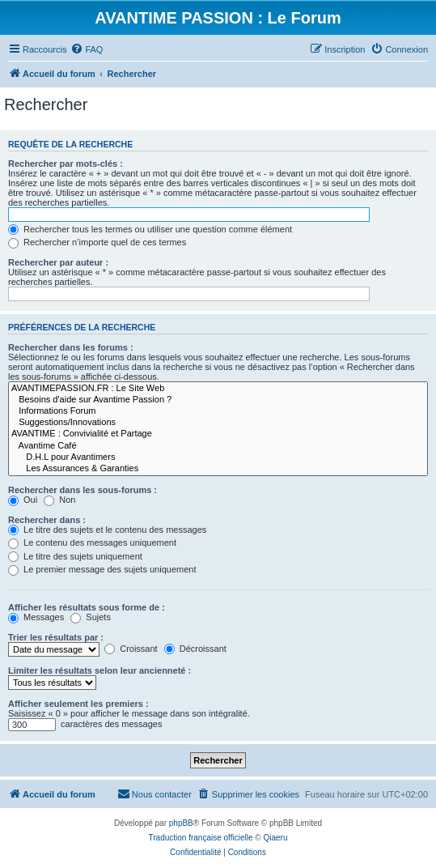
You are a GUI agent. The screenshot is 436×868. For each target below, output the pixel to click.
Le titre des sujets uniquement (75, 556)
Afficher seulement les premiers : (78, 704)
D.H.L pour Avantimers (218, 457)
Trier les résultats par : (56, 637)
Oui (23, 500)
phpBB (181, 823)
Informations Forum (218, 411)
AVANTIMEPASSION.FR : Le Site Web (218, 389)
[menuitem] (87, 49)
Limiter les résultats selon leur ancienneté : (99, 670)
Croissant (131, 649)
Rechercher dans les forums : (71, 347)
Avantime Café (218, 446)
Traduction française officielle (201, 838)
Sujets (91, 617)
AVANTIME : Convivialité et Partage (218, 434)
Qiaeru (275, 838)
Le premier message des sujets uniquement (102, 569)
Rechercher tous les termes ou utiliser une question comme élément (150, 229)
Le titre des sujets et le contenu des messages (107, 530)
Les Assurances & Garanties (218, 469)
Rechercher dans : (47, 520)
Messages (36, 617)
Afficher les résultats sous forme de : (87, 607)
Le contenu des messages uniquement (92, 542)
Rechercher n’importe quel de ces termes (97, 242)
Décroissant (195, 649)
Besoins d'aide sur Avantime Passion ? (218, 400)
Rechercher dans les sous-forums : (83, 490)
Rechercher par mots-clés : (66, 164)
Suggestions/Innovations (218, 423)
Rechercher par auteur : (58, 262)
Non (59, 500)
